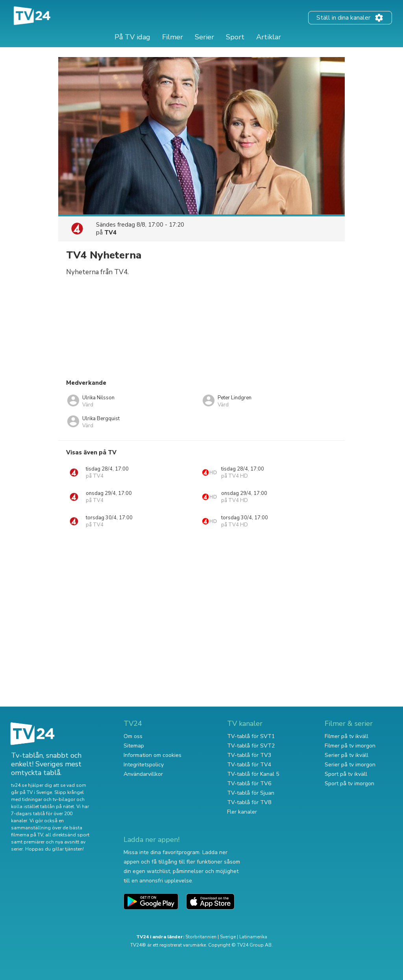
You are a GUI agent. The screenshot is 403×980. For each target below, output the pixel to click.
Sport (235, 37)
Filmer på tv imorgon (350, 746)
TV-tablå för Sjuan (251, 793)
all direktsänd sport (67, 835)
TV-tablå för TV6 (249, 783)
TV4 (110, 233)
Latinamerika (253, 937)
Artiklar (269, 37)
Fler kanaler (242, 812)
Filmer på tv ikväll (347, 736)
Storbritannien (201, 937)
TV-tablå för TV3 (249, 755)
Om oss (133, 736)
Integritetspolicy (144, 765)
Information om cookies (153, 755)
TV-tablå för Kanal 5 (253, 774)
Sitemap (134, 746)
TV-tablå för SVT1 (251, 736)
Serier (204, 37)
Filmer (173, 37)
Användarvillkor (143, 774)
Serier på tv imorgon (350, 765)
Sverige (228, 937)
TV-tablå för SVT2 (251, 746)
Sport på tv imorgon (349, 783)
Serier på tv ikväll (347, 755)
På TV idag (132, 37)
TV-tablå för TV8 (249, 802)
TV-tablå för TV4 (249, 765)
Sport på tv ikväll (346, 774)
